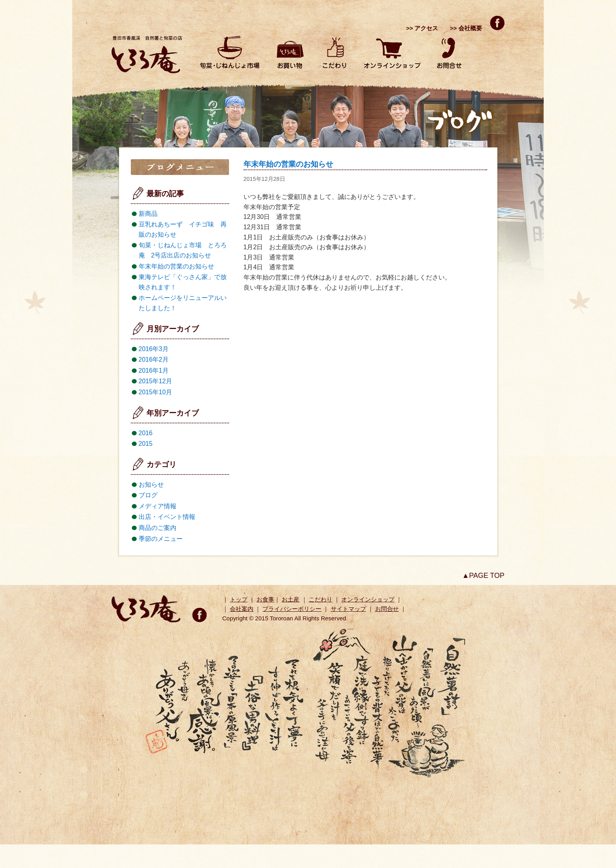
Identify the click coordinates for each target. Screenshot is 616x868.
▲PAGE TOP (483, 576)
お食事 (265, 599)
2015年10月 (155, 392)
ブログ (148, 495)
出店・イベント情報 (167, 517)
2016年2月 (154, 360)
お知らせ (151, 485)
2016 (146, 433)
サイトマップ (348, 609)
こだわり (321, 599)
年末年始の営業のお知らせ (288, 164)
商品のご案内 (158, 528)
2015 (146, 444)
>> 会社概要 (466, 28)
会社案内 (242, 609)
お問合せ (387, 609)
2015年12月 (155, 381)
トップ (239, 599)
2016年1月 (154, 371)
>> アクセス (422, 28)
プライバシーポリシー (292, 609)
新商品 (148, 214)
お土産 (291, 599)
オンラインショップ (368, 599)
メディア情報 (158, 506)
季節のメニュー (161, 539)
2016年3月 (154, 349)
